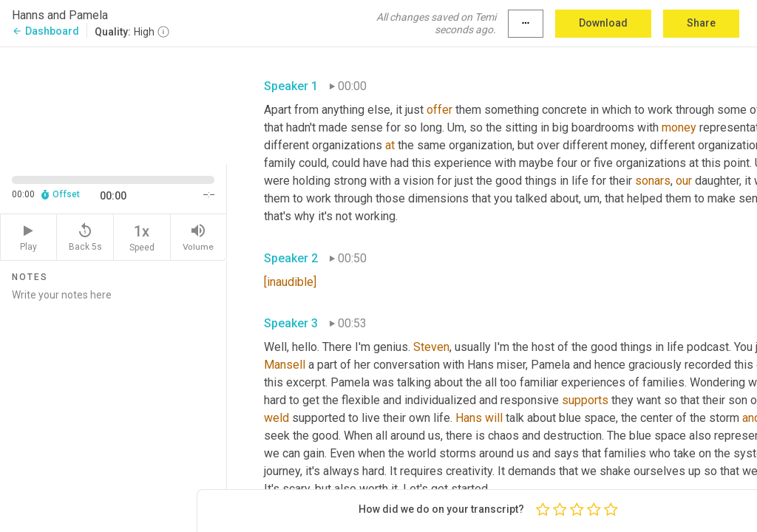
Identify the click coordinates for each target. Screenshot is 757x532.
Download (603, 23)
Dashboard (45, 31)
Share (701, 23)
